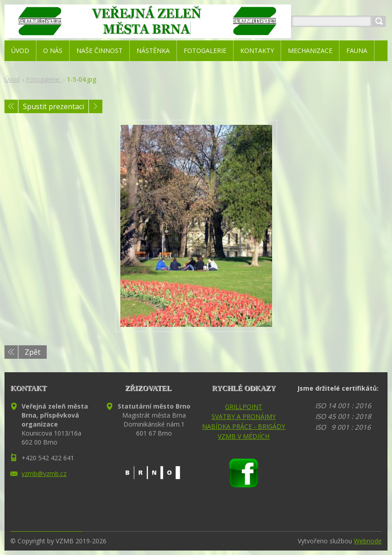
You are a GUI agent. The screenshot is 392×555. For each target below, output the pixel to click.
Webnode (368, 541)
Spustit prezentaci (53, 106)
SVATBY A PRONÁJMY (244, 416)
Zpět (33, 352)
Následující (96, 106)
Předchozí (11, 106)
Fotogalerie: (44, 79)
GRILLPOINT (244, 407)
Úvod (12, 79)
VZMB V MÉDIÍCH (244, 436)
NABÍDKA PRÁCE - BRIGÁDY (244, 426)
